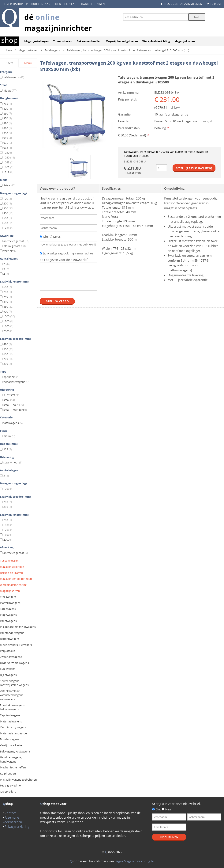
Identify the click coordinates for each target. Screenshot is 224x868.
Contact (71, 4)
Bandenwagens (10, 639)
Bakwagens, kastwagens (15, 751)
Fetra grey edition (11, 785)
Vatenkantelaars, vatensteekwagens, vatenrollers (12, 695)
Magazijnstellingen (36, 41)
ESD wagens (8, 669)
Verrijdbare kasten (12, 745)
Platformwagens (10, 603)
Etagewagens (8, 615)
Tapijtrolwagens (10, 715)
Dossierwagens (10, 739)
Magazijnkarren (185, 41)
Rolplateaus (7, 651)
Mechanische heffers (13, 767)
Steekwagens (8, 597)
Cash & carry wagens (13, 727)
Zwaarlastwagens (11, 657)
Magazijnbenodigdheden (122, 41)
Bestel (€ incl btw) (194, 168)
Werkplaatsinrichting (156, 41)
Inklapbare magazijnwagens (18, 627)
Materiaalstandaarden (14, 733)
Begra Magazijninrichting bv (134, 861)
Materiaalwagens (11, 721)
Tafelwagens (8, 609)
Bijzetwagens (8, 675)
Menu (28, 63)
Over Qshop (14, 4)
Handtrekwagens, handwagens (11, 759)
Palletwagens (8, 621)
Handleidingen (93, 4)
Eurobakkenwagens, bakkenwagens (13, 707)
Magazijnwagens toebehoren (18, 780)
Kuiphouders (8, 773)
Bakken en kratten (89, 41)
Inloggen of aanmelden (183, 4)
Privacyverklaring (17, 827)
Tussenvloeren (63, 41)
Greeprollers (8, 792)
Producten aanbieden (44, 4)
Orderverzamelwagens (14, 663)
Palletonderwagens (12, 633)
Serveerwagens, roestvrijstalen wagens (14, 683)
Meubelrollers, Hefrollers (16, 645)
